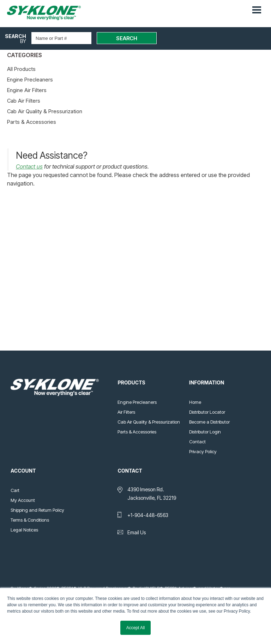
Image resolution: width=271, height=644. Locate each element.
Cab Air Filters (24, 101)
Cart (15, 490)
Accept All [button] (136, 628)
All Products (21, 69)
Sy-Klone (51, 13)
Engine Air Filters (27, 90)
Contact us (29, 166)
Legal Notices (24, 530)
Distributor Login (205, 432)
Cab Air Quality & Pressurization (45, 111)
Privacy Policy (203, 451)
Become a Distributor (209, 422)
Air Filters (126, 412)
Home (195, 402)
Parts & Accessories (32, 122)
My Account (23, 500)
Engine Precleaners (30, 80)
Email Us (137, 532)
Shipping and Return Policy (37, 510)
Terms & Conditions (30, 520)
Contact (197, 442)
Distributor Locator (207, 412)
